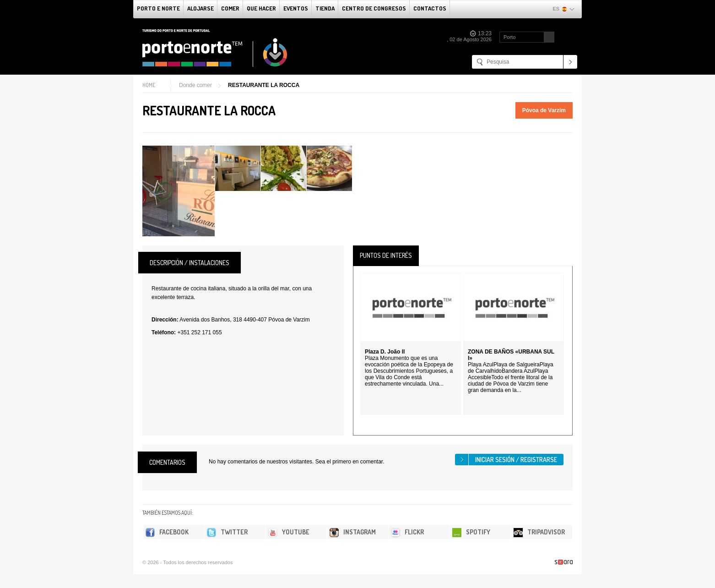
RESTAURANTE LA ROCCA (264, 85)
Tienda (325, 8)
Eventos (296, 8)
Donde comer (195, 85)
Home (149, 85)
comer (230, 8)
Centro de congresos (374, 8)
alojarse (200, 8)
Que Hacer (261, 8)
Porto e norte (158, 8)
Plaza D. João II (385, 352)
